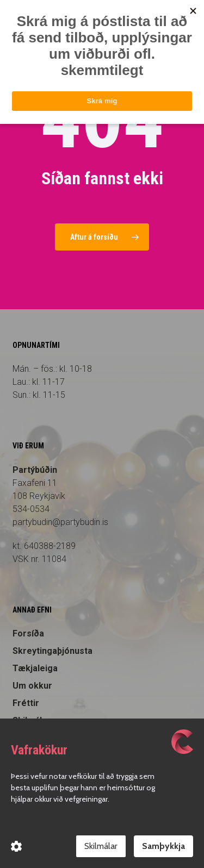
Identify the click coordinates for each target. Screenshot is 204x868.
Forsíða (28, 633)
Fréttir (26, 703)
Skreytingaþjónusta (52, 651)
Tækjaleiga (35, 668)
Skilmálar (101, 846)
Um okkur (32, 686)
